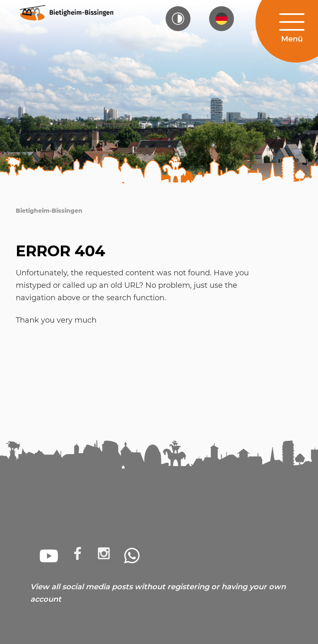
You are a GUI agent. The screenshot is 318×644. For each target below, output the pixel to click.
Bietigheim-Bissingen (49, 211)
